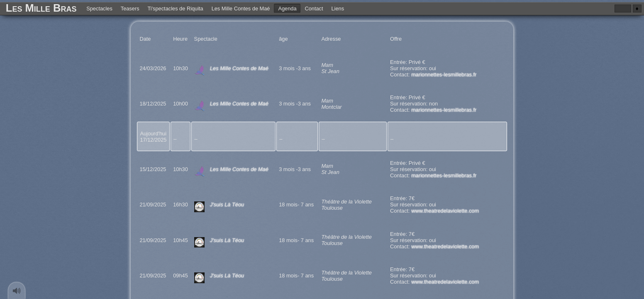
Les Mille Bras (41, 8)
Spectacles (99, 8)
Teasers (130, 8)
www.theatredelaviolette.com (445, 211)
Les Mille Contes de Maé (241, 8)
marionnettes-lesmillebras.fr (444, 75)
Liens (338, 8)
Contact (314, 8)
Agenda (287, 8)
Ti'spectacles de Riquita (175, 8)
